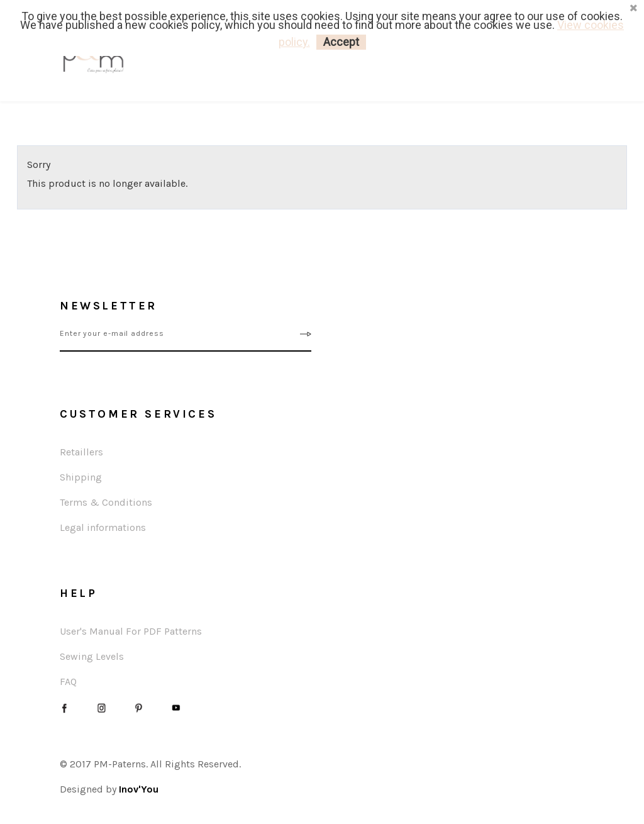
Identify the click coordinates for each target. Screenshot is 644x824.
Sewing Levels (92, 656)
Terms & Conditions (106, 502)
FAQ (68, 682)
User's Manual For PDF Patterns (131, 631)
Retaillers (81, 452)
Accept (341, 42)
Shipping (81, 477)
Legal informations (103, 527)
